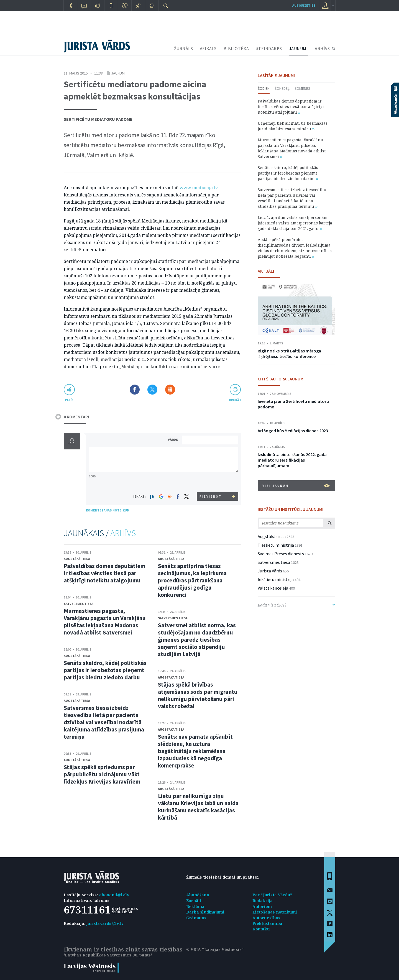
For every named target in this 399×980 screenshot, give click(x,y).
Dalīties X (152, 390)
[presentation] (211, 482)
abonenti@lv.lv (114, 895)
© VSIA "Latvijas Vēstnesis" (215, 949)
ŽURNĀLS (184, 48)
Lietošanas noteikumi (275, 912)
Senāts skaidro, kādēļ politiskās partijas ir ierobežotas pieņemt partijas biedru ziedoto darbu (105, 670)
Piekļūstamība (268, 923)
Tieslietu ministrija (276, 545)
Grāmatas (196, 918)
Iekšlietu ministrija (276, 579)
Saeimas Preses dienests (281, 554)
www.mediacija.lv (199, 188)
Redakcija (263, 901)
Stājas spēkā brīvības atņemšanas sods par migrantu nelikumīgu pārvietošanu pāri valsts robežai (198, 695)
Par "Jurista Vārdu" (272, 895)
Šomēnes (302, 88)
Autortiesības (267, 918)
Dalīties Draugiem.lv (170, 390)
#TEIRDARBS (269, 48)
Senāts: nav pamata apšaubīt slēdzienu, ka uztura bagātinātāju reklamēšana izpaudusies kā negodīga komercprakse (195, 751)
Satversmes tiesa (79, 604)
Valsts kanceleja (273, 588)
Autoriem (262, 906)
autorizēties (304, 5)
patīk (69, 400)
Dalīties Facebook (135, 390)
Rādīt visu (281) (296, 605)
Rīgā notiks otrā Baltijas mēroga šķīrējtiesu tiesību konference (289, 354)
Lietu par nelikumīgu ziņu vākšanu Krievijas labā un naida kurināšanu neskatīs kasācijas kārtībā (198, 807)
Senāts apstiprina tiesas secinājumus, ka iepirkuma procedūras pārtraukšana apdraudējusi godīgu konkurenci (192, 580)
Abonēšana (198, 895)
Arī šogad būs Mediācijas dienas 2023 (293, 431)
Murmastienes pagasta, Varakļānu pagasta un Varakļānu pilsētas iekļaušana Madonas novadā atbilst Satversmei (105, 622)
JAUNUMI (299, 48)
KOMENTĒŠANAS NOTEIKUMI (108, 510)
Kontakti (261, 929)
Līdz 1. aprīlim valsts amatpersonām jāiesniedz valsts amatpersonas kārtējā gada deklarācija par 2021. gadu (295, 223)
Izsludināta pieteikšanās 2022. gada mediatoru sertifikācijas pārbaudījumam (292, 460)
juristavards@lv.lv (105, 923)
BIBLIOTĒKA (236, 48)
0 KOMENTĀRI (76, 417)
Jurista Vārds (270, 571)
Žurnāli (194, 901)
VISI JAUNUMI (296, 486)
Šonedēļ (282, 88)
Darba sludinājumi (205, 912)
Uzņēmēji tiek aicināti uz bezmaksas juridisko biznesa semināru (293, 126)
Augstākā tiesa (77, 559)
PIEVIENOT (211, 497)
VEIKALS (208, 48)
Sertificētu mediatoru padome (98, 119)
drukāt (235, 400)
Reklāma (195, 906)
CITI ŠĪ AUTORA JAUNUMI (281, 379)
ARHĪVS (322, 48)
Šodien (264, 88)
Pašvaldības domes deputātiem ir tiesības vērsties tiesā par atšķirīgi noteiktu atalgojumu (104, 573)
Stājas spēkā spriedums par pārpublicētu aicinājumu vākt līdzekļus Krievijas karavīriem (102, 774)
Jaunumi (118, 73)
